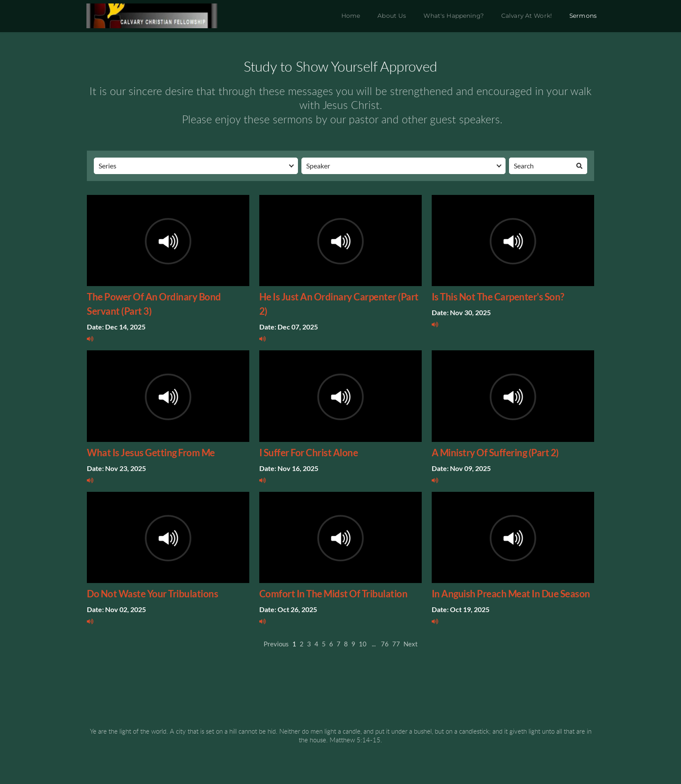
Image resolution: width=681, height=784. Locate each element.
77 (396, 644)
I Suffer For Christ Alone (309, 453)
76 (385, 644)
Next (411, 644)
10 (363, 644)
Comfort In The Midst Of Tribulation (334, 594)
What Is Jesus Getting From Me (151, 453)
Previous (276, 644)
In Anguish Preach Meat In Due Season (511, 594)
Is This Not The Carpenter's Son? (498, 297)
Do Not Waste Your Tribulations (152, 594)
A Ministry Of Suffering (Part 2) (495, 453)
